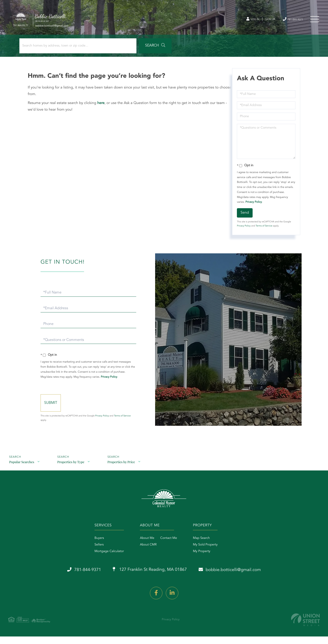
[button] (126, 48)
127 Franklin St (149, 579)
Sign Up (263, 20)
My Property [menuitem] (204, 560)
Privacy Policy (253, 205)
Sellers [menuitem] (92, 553)
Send (245, 215)
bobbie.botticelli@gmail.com (236, 579)
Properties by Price (122, 470)
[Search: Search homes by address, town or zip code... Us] (61, 48)
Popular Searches (22, 470)
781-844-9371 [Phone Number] (290, 20)
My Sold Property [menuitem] (208, 553)
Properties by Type (71, 470)
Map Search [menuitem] (204, 547)
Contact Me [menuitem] (166, 547)
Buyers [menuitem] (92, 547)
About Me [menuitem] (145, 547)
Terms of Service (264, 229)
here (102, 106)
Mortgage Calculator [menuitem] (102, 560)
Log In (243, 20)
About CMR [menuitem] (146, 553)
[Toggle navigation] (314, 20)
